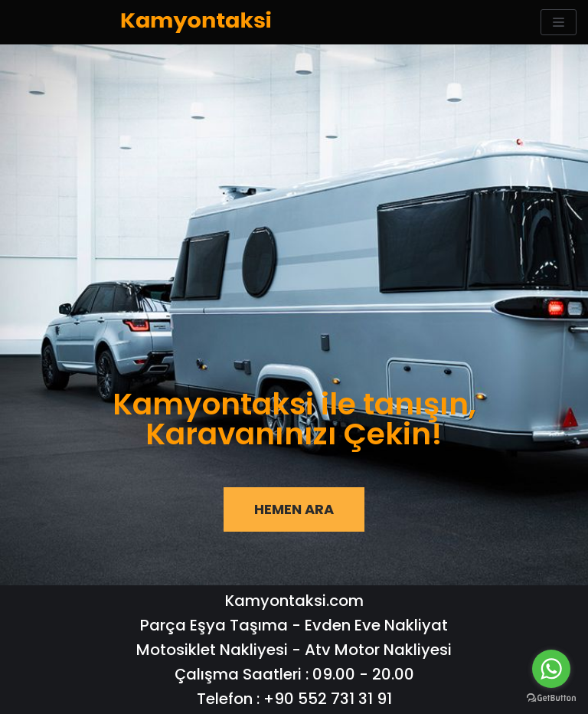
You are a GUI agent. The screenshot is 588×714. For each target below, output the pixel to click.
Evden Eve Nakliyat (376, 625)
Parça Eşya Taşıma (214, 625)
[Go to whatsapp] (551, 669)
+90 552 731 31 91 (328, 699)
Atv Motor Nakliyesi (378, 650)
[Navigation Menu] (559, 22)
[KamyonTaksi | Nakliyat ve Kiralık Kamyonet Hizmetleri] (196, 22)
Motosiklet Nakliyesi (212, 650)
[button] (294, 509)
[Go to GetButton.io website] (551, 698)
